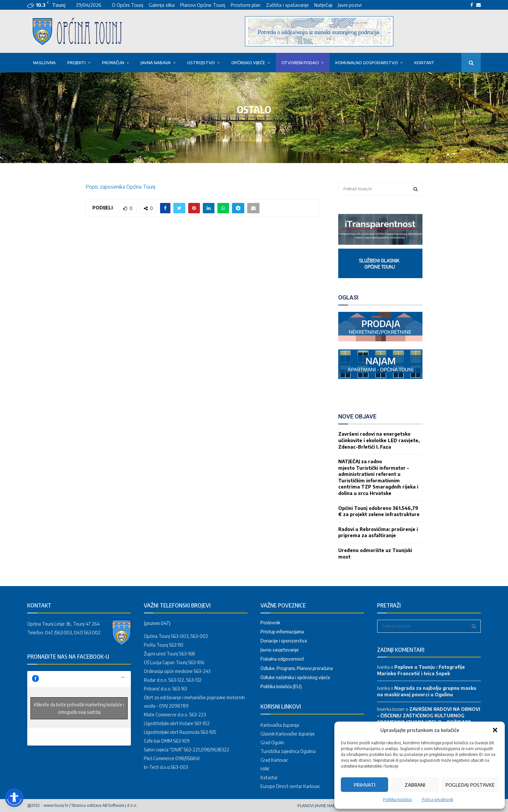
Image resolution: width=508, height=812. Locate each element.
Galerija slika (162, 5)
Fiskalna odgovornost (282, 659)
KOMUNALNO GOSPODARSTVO (367, 63)
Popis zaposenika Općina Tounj (120, 187)
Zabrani (415, 785)
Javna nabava (156, 63)
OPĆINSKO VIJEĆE (248, 63)
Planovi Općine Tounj (203, 5)
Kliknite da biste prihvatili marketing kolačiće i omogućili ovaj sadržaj (79, 708)
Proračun (113, 63)
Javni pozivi (350, 5)
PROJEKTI (76, 63)
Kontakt (424, 63)
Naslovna (44, 63)
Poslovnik (270, 623)
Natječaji (323, 5)
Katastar (269, 777)
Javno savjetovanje (280, 650)
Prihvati (365, 785)
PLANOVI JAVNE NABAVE (320, 806)
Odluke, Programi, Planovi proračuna (297, 668)
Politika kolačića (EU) (281, 686)
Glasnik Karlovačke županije (288, 734)
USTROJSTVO (201, 63)
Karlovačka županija (280, 725)
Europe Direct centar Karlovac (290, 786)
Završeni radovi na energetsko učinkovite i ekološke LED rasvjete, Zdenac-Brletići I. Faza (379, 440)
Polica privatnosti (438, 800)
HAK (265, 769)
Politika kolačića (397, 800)
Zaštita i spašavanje (287, 5)
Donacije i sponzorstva (284, 641)
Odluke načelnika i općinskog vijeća (295, 677)
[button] (495, 730)
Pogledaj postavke (470, 785)
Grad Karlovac (274, 760)
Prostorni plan (246, 5)
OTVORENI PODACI (300, 63)
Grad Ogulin (272, 742)
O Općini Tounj (127, 5)
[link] (380, 243)
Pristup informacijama (282, 632)
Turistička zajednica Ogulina (288, 751)
